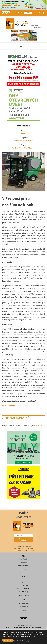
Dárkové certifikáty (23, 566)
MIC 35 (21, 148)
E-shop (23, 569)
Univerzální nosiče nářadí (24, 140)
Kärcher (15, 148)
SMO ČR (9, 628)
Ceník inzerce (23, 607)
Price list (24, 610)
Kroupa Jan (23, 133)
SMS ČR (15, 628)
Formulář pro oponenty (24, 595)
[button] (23, 540)
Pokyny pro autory (24, 588)
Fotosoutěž (24, 573)
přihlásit (39, 426)
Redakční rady (24, 592)
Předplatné (23, 562)
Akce (24, 576)
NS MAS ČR (30, 628)
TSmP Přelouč (30, 148)
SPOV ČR (22, 628)
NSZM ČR (38, 628)
